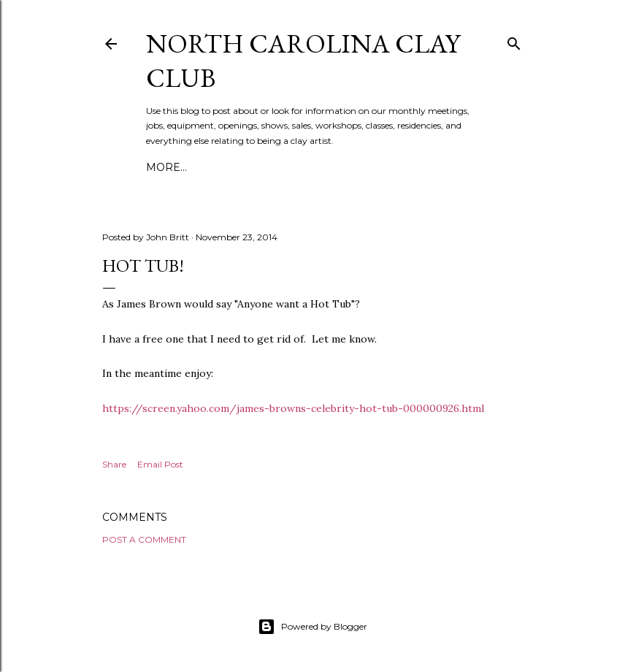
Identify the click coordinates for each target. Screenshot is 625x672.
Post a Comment (144, 539)
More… (166, 167)
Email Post (160, 464)
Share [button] (114, 464)
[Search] (514, 41)
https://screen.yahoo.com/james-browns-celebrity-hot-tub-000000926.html (293, 408)
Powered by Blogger (312, 627)
